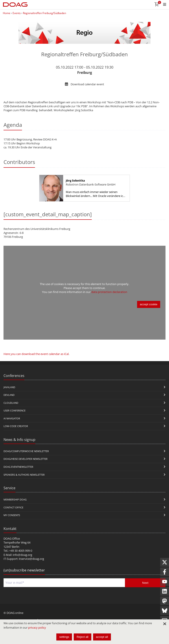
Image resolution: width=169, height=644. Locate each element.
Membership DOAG (15, 499)
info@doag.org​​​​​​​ (22, 555)
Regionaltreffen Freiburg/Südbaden (44, 13)
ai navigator (12, 418)
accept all (102, 637)
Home (7, 13)
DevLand (9, 395)
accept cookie (149, 304)
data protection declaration (109, 292)
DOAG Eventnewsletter (18, 467)
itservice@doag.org (31, 559)
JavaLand (9, 387)
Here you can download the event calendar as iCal (36, 354)
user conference (15, 410)
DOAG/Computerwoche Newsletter (26, 451)
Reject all (82, 637)
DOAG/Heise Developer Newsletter (26, 459)
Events (17, 13)
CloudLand (11, 403)
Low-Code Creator (16, 426)
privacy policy (37, 628)
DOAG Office (12, 538)
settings (64, 637)
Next (145, 583)
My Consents (12, 515)
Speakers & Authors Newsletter (24, 475)
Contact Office (13, 507)
